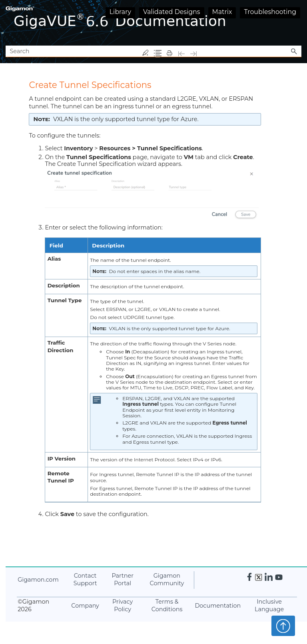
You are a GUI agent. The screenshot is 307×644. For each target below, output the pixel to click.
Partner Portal (123, 579)
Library (120, 12)
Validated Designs (172, 12)
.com (38, 580)
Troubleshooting (270, 12)
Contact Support (85, 579)
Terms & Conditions (167, 605)
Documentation (218, 606)
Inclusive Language (269, 605)
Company (85, 606)
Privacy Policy (123, 605)
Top (283, 626)
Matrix (222, 12)
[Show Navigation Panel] (297, 23)
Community (167, 579)
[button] (294, 51)
